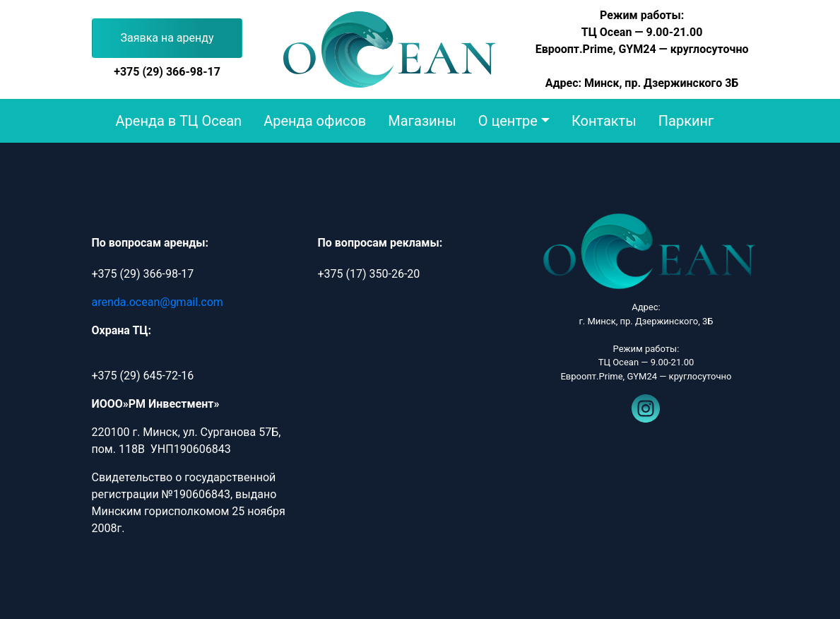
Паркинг (686, 121)
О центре (508, 121)
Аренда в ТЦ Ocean (179, 121)
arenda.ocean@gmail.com (158, 302)
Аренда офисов (315, 121)
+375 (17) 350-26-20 (368, 274)
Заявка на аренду (167, 38)
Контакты (604, 121)
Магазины (422, 121)
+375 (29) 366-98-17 (167, 72)
